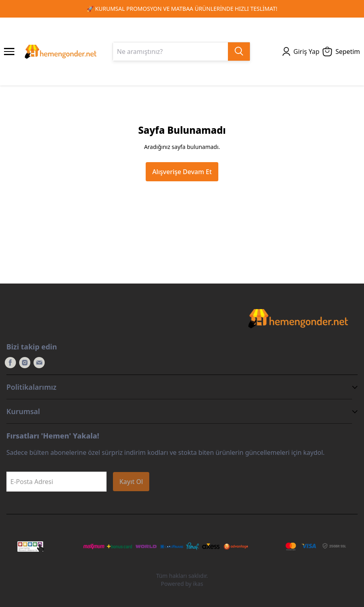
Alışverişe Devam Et (182, 172)
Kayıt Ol (131, 482)
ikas (198, 584)
